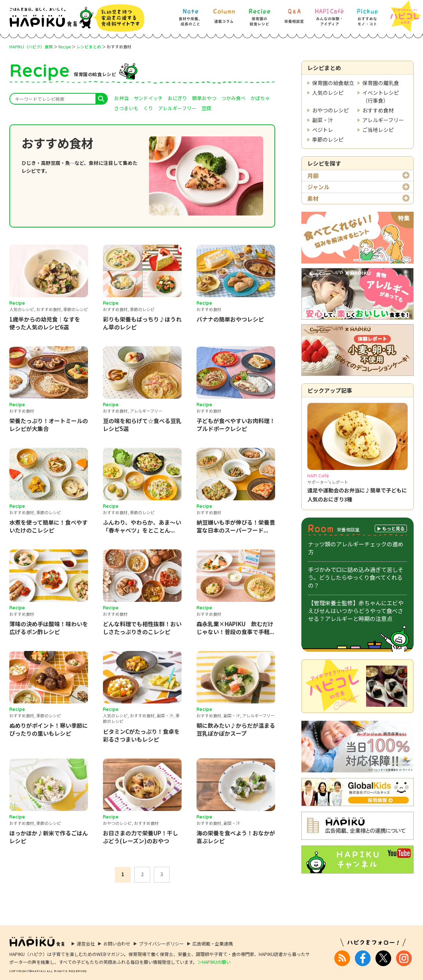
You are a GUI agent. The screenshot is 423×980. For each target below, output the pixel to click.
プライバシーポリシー (161, 939)
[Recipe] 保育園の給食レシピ (259, 14)
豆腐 (206, 108)
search (101, 99)
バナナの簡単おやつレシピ (230, 319)
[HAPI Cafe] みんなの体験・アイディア (329, 14)
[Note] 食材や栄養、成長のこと (190, 14)
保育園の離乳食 (381, 83)
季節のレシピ (328, 139)
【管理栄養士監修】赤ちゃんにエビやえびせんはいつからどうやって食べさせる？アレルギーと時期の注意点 (356, 611)
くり (148, 108)
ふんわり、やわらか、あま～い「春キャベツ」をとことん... (142, 526)
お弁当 (121, 98)
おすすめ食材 (378, 110)
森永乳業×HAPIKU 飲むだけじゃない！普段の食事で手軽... (235, 628)
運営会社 (86, 939)
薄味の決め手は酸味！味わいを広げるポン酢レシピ (49, 628)
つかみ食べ (233, 98)
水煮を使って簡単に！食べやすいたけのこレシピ (48, 526)
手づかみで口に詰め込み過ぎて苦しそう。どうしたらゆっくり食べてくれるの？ (356, 577)
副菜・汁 (323, 120)
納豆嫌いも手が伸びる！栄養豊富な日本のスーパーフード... (236, 526)
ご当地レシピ (378, 130)
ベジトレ (323, 130)
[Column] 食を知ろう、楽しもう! (224, 14)
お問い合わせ (117, 939)
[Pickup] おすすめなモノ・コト (367, 14)
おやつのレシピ (331, 110)
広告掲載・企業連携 (213, 939)
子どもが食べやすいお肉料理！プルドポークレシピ (236, 425)
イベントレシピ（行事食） (381, 97)
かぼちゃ (260, 98)
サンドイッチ (148, 98)
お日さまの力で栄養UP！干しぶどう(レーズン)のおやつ (141, 837)
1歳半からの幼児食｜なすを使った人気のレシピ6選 (45, 323)
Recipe (65, 46)
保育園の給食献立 (333, 83)
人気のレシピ (328, 93)
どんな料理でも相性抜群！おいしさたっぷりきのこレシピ (142, 628)
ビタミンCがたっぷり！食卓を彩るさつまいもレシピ (141, 735)
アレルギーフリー (383, 120)
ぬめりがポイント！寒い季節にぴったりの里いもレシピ (49, 729)
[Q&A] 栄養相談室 (294, 14)
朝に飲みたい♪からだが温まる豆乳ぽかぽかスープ (236, 729)
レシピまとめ (89, 46)
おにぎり (177, 98)
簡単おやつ (204, 98)
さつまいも (126, 108)
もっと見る (393, 528)
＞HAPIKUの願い (214, 957)
